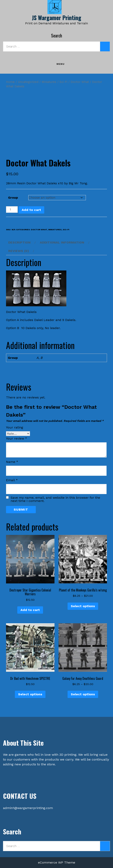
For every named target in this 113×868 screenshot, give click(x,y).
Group (13, 198)
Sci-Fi (63, 82)
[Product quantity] (12, 210)
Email (12, 480)
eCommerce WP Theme (57, 862)
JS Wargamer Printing (57, 18)
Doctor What (80, 82)
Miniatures (49, 82)
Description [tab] (19, 242)
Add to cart (31, 210)
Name (12, 462)
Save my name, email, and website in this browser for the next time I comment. (55, 499)
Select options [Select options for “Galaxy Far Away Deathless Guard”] (83, 694)
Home (10, 82)
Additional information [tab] (62, 242)
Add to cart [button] (30, 610)
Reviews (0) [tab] (19, 251)
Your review (16, 438)
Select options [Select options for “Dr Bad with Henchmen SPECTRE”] (30, 694)
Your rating (15, 427)
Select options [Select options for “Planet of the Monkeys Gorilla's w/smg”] (83, 606)
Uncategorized (28, 82)
